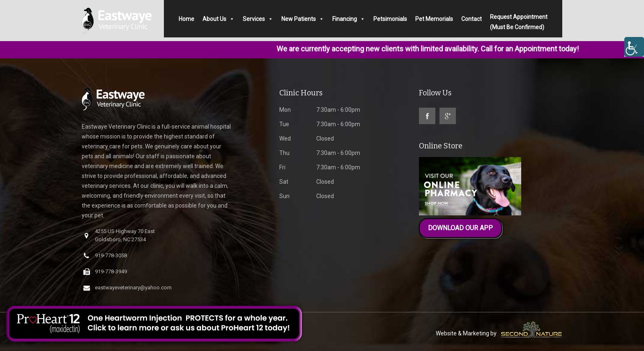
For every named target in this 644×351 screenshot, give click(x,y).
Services (258, 19)
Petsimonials (390, 19)
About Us (218, 19)
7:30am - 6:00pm (320, 110)
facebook (427, 116)
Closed (307, 139)
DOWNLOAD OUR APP (460, 228)
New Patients (303, 19)
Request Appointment (519, 21)
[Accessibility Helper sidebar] (634, 47)
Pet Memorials (434, 19)
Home (186, 19)
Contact (471, 19)
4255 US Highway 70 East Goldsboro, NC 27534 (119, 235)
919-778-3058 (105, 256)
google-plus (448, 116)
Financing (349, 19)
